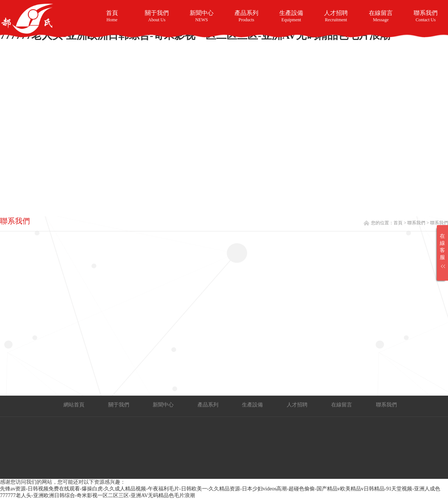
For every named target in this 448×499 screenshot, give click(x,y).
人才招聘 (336, 16)
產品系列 (246, 16)
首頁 (112, 16)
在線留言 (381, 16)
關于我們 (157, 16)
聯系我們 (426, 16)
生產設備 (291, 17)
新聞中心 (202, 16)
